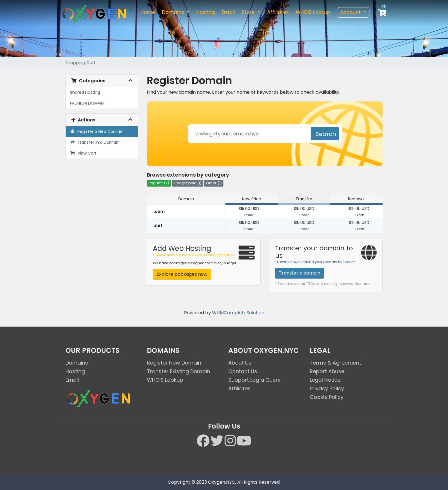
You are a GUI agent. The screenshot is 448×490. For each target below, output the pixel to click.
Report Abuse (327, 371)
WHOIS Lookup (313, 12)
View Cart (83, 153)
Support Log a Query (254, 380)
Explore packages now (182, 274)
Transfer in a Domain (95, 142)
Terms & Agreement (335, 363)
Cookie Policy (327, 397)
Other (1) (214, 183)
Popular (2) (159, 183)
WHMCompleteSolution (238, 313)
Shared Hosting (85, 92)
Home (148, 12)
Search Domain (327, 135)
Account (351, 12)
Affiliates (278, 12)
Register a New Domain (97, 131)
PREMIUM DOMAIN (87, 103)
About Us (240, 363)
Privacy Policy (327, 388)
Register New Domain (174, 363)
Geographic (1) (188, 183)
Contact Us (243, 371)
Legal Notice (325, 380)
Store (249, 12)
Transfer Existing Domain (178, 371)
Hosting (206, 12)
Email (228, 12)
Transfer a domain (300, 273)
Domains (174, 12)
